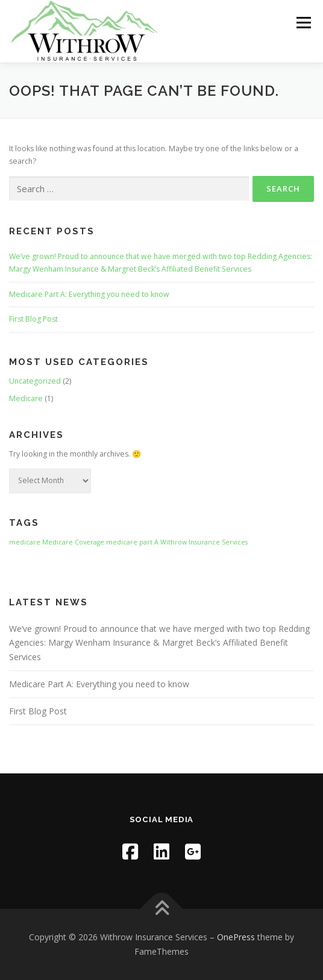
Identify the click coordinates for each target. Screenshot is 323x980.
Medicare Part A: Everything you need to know (89, 294)
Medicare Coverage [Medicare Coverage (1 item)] (73, 542)
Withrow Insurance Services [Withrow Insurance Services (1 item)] (204, 542)
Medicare (26, 398)
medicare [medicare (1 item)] (25, 542)
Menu (303, 23)
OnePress (236, 937)
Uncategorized (35, 381)
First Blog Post (33, 319)
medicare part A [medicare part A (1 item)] (132, 542)
